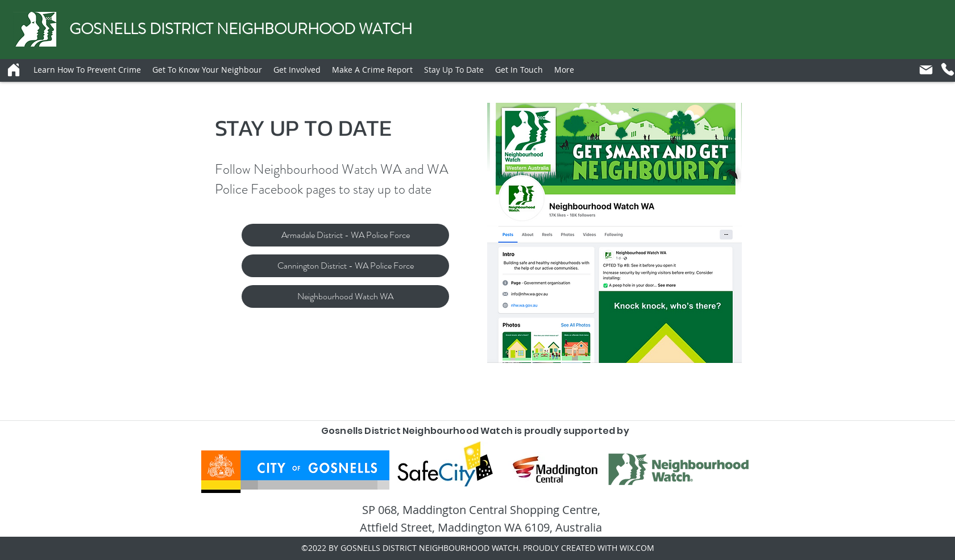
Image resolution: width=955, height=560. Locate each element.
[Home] (14, 70)
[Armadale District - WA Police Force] (345, 235)
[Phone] (948, 69)
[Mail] (926, 70)
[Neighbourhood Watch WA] (345, 296)
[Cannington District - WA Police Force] (345, 266)
